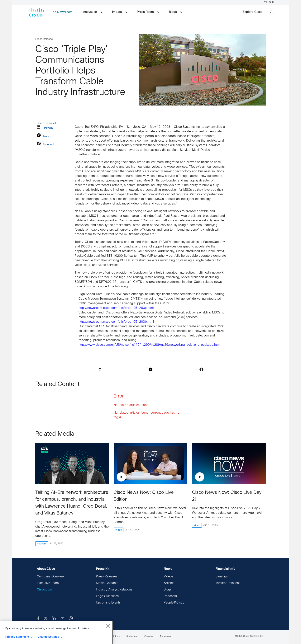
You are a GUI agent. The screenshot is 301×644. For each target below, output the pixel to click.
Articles (169, 583)
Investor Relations (228, 583)
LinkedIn (45, 128)
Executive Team (48, 583)
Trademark (165, 637)
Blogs (168, 590)
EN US (269, 2)
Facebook (46, 144)
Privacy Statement (17, 637)
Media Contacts (107, 583)
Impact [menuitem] (120, 12)
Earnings (222, 577)
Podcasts (170, 596)
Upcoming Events (108, 603)
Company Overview (51, 577)
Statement (132, 637)
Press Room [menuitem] (148, 12)
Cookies (149, 637)
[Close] (108, 626)
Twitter (44, 136)
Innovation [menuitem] (92, 12)
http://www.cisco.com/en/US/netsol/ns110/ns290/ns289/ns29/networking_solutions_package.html (149, 345)
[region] (56, 632)
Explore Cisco (253, 12)
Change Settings (48, 637)
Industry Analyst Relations (114, 590)
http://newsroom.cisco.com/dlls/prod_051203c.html (116, 308)
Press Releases (107, 577)
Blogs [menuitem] (176, 12)
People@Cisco (174, 603)
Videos (168, 577)
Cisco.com (44, 590)
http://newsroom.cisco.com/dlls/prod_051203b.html (116, 322)
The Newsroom (62, 12)
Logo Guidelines (107, 596)
